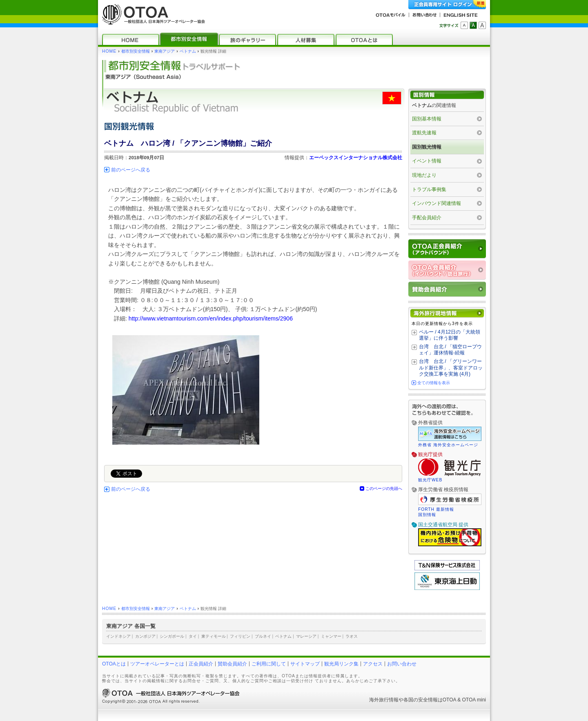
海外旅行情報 (384, 700)
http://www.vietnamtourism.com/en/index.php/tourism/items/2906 (211, 318)
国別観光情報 (427, 147)
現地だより (424, 175)
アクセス (373, 664)
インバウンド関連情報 (437, 203)
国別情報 (427, 515)
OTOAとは (114, 664)
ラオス (352, 636)
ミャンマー (331, 636)
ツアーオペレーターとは (157, 664)
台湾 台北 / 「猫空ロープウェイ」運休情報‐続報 (450, 350)
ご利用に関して (269, 664)
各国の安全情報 (421, 700)
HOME (109, 51)
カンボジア (145, 636)
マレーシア (306, 636)
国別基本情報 (427, 119)
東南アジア (165, 51)
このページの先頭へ (384, 488)
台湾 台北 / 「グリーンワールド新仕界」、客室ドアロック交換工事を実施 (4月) (451, 368)
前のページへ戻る (131, 170)
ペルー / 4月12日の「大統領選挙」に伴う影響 (450, 335)
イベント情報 (427, 161)
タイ (193, 636)
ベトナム (188, 51)
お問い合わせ (402, 664)
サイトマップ (305, 664)
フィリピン (240, 636)
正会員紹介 (201, 664)
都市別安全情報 (136, 51)
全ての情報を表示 (434, 383)
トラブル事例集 (429, 189)
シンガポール (172, 636)
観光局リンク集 (341, 664)
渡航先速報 (424, 133)
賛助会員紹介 (232, 664)
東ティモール (214, 636)
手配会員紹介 (427, 218)
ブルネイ (263, 636)
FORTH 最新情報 (436, 509)
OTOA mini (474, 700)
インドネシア (118, 636)
